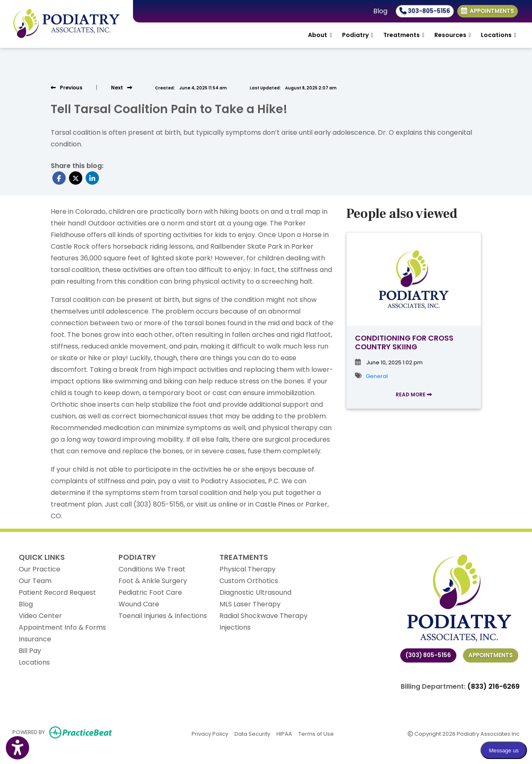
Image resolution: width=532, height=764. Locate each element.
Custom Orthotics (249, 581)
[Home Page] (66, 23)
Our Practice (39, 569)
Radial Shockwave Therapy (264, 616)
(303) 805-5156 (428, 655)
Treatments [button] (404, 35)
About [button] (320, 35)
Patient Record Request (57, 592)
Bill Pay (30, 651)
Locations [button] (499, 35)
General (377, 376)
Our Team (35, 581)
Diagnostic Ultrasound (255, 592)
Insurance (35, 639)
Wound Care (139, 604)
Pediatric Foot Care (150, 592)
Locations (34, 662)
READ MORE (414, 394)
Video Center (40, 616)
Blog (380, 11)
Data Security (252, 733)
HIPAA (284, 733)
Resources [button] (453, 35)
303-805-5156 (425, 11)
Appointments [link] (488, 11)
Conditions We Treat (152, 569)
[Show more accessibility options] (17, 749)
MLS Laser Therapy (250, 604)
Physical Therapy (248, 569)
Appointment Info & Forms (62, 627)
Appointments (491, 655)
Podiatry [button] (358, 35)
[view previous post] (66, 88)
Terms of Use (316, 733)
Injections (235, 627)
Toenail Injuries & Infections (163, 616)
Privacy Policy (210, 733)
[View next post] (122, 88)
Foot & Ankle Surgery (153, 581)
